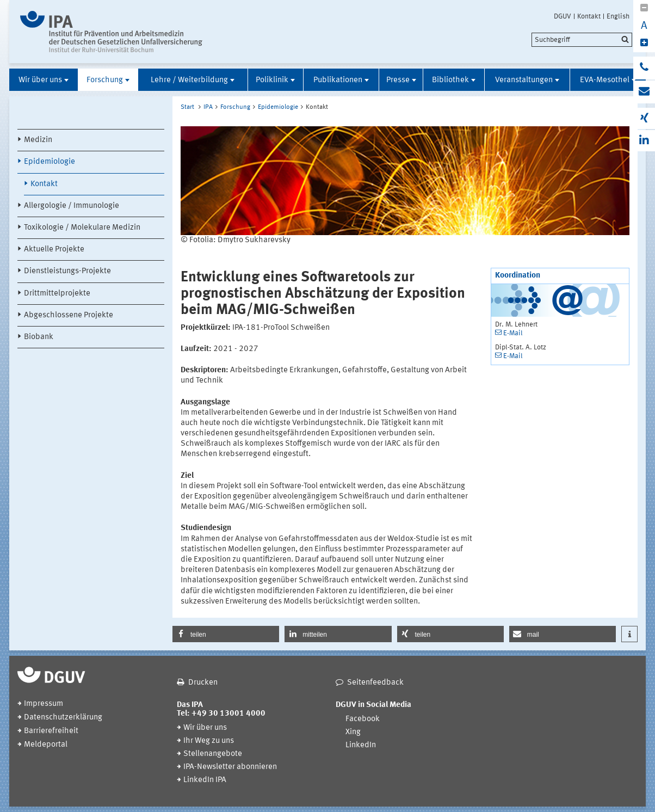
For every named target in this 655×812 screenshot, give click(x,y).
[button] (226, 634)
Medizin (38, 140)
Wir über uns (40, 80)
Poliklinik (272, 80)
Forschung (105, 80)
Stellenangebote (213, 754)
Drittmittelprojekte (57, 294)
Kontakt (589, 16)
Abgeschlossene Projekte (69, 315)
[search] (582, 40)
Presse (398, 80)
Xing (353, 732)
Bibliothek (450, 80)
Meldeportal (46, 745)
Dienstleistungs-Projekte (67, 271)
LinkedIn (361, 745)
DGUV (563, 16)
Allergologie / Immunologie (72, 206)
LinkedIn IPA (205, 780)
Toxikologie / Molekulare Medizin (82, 228)
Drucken (203, 683)
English (618, 16)
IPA (208, 107)
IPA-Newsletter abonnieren (230, 767)
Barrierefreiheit (51, 731)
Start (187, 107)
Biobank (39, 337)
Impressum (44, 704)
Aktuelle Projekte (54, 250)
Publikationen (338, 80)
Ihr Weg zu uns (209, 741)
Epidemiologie (50, 162)
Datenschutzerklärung (63, 718)
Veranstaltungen (524, 80)
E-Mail (513, 333)
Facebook (363, 719)
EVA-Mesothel (605, 80)
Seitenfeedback (375, 683)
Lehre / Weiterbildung (189, 80)
